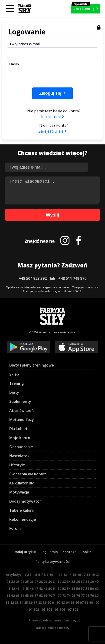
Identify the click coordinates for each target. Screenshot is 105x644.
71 (55, 596)
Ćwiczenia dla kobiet (28, 474)
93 (63, 602)
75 (73, 596)
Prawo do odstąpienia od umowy (53, 620)
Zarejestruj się (51, 131)
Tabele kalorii (21, 510)
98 (86, 602)
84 (21, 602)
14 (70, 575)
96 (77, 602)
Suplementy (20, 401)
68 (41, 596)
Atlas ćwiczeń (21, 410)
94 (68, 602)
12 (60, 575)
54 (69, 589)
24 (22, 582)
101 (30, 609)
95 (72, 602)
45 (27, 589)
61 (8, 596)
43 (18, 589)
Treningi (17, 383)
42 (13, 589)
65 (27, 596)
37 (83, 582)
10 (51, 575)
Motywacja (19, 492)
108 (75, 609)
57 (83, 589)
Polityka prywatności (53, 562)
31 (55, 582)
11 (56, 575)
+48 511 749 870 (72, 278)
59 (92, 589)
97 (82, 602)
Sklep (14, 374)
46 (32, 589)
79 (92, 596)
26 (32, 582)
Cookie (86, 552)
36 (78, 582)
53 (64, 589)
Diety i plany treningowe (32, 365)
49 (46, 589)
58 (87, 589)
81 (7, 602)
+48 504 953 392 (33, 278)
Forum (15, 528)
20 (98, 575)
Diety (14, 392)
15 (74, 575)
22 (13, 582)
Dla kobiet (18, 429)
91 (54, 602)
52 (59, 589)
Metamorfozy (22, 420)
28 (41, 582)
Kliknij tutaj (51, 117)
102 (36, 609)
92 (59, 602)
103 (43, 609)
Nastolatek (19, 456)
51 (55, 589)
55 (73, 589)
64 (22, 596)
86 (31, 602)
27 (36, 582)
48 (41, 589)
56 (78, 589)
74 (69, 596)
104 (49, 609)
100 (97, 602)
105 (56, 609)
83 (17, 602)
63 (18, 596)
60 (97, 589)
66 (32, 596)
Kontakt (69, 552)
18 (88, 575)
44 (22, 589)
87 (35, 602)
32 (59, 582)
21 (8, 582)
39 (92, 582)
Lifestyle (17, 465)
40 (97, 582)
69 (46, 596)
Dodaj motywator (25, 501)
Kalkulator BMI (22, 483)
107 (69, 609)
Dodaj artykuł (25, 552)
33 (64, 582)
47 (36, 589)
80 (97, 596)
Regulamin (49, 552)
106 (62, 609)
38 (87, 582)
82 (12, 602)
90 (49, 602)
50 (50, 589)
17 (84, 575)
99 (91, 602)
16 (79, 575)
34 (69, 582)
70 (50, 596)
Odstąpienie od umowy (53, 628)
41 (8, 589)
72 (59, 596)
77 (83, 596)
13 (65, 575)
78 (87, 596)
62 (13, 596)
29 (46, 582)
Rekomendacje (23, 519)
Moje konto (20, 438)
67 (36, 596)
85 (26, 602)
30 (50, 582)
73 (64, 596)
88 (40, 602)
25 (27, 582)
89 (45, 602)
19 (93, 575)
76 (78, 596)
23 (18, 582)
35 (73, 582)
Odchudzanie (21, 447)
